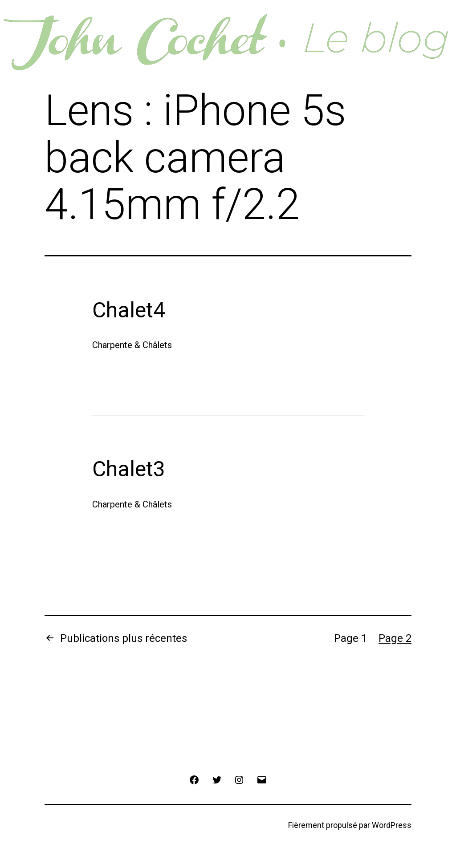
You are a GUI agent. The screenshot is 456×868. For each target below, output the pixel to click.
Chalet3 (129, 469)
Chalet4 (129, 310)
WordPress (392, 825)
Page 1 (350, 638)
